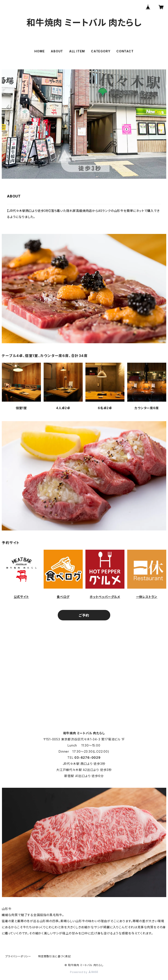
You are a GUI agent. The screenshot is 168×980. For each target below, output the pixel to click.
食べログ (63, 597)
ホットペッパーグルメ (105, 597)
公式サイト (21, 597)
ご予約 (84, 615)
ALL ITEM (77, 51)
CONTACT (125, 51)
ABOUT (57, 51)
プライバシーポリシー (18, 956)
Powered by (84, 972)
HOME (39, 51)
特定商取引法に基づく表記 (54, 956)
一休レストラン (147, 597)
